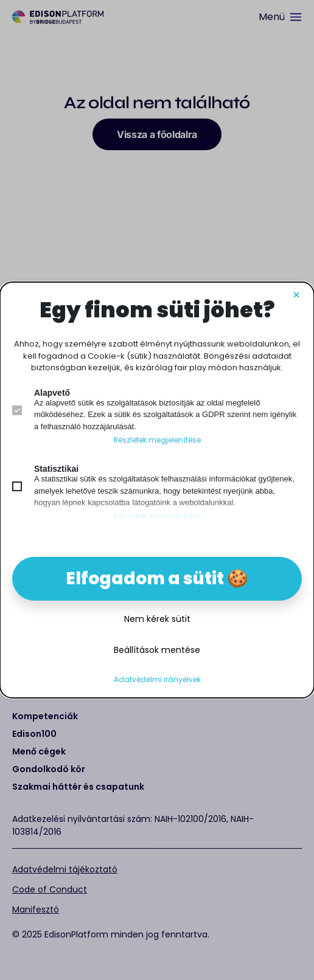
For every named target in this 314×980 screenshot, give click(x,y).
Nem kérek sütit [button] (157, 619)
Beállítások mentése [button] (157, 650)
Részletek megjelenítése (157, 440)
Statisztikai (56, 469)
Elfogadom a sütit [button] (145, 578)
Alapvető (52, 393)
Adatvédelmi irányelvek (157, 680)
